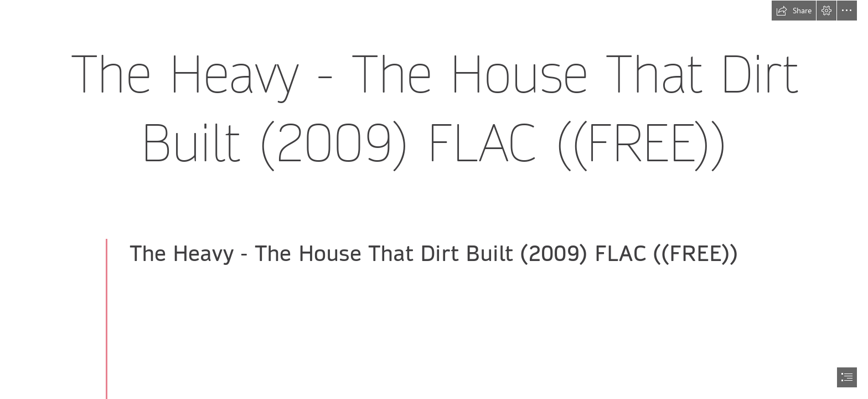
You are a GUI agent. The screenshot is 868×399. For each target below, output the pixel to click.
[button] (794, 11)
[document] (434, 199)
